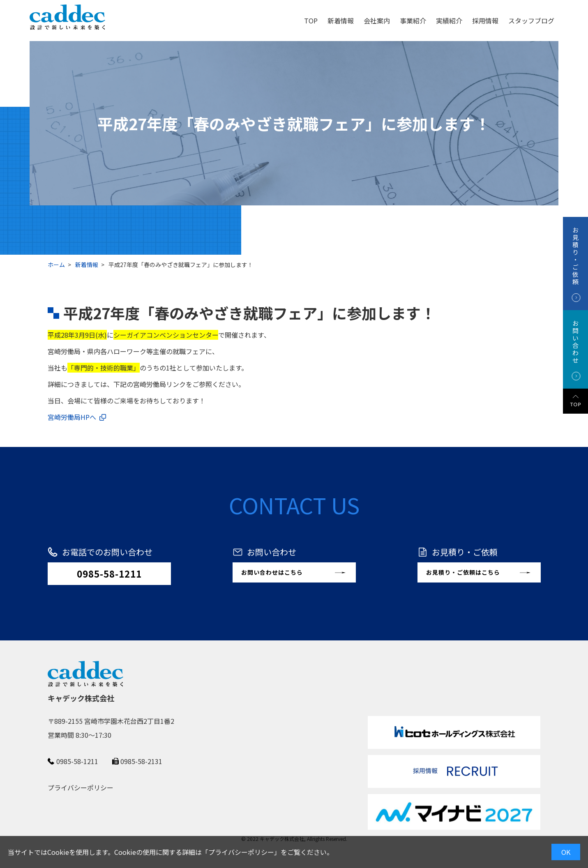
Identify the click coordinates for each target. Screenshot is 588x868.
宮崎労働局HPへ (72, 417)
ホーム (56, 265)
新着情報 (341, 21)
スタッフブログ (531, 21)
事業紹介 (413, 21)
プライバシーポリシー (241, 852)
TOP (311, 21)
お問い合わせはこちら (272, 572)
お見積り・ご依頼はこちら (463, 572)
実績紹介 (449, 21)
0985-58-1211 (109, 573)
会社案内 (377, 21)
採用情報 (485, 21)
